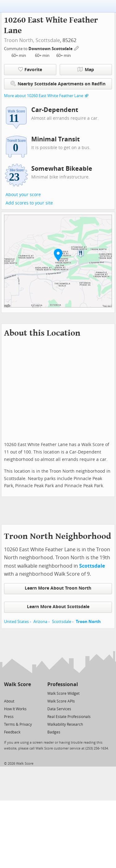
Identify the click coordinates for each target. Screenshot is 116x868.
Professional (63, 684)
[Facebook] (17, 693)
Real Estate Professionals (69, 717)
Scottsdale (48, 40)
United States (16, 622)
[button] (58, 255)
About (9, 701)
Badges (54, 732)
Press (9, 717)
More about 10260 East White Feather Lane (44, 96)
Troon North (88, 622)
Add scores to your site (29, 203)
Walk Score (17, 684)
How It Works (15, 709)
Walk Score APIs (61, 701)
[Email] (27, 693)
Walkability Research (65, 724)
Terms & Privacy (18, 724)
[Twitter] (8, 693)
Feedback (12, 732)
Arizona (40, 622)
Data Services (59, 709)
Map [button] (86, 70)
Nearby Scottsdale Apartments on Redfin (58, 84)
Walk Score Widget (63, 694)
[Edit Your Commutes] (77, 48)
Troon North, (19, 40)
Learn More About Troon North (58, 588)
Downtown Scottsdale (51, 49)
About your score (23, 195)
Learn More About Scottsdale (58, 607)
